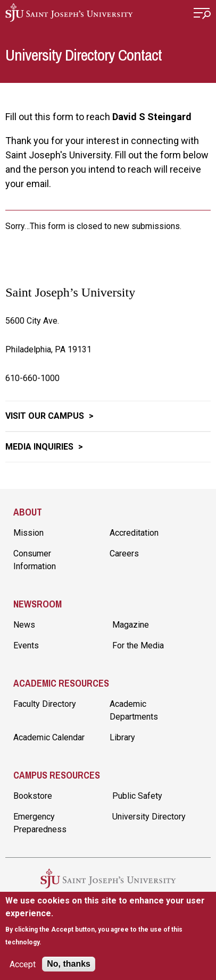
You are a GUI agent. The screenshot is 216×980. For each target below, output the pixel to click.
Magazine (131, 625)
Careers (124, 554)
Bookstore (33, 796)
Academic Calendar (49, 737)
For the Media (138, 645)
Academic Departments (134, 710)
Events (26, 645)
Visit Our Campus (46, 416)
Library (122, 737)
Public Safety (137, 796)
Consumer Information (35, 560)
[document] (108, 921)
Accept (23, 964)
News (24, 625)
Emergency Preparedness (40, 823)
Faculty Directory (45, 704)
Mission (28, 533)
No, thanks (69, 964)
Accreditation (134, 533)
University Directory (149, 817)
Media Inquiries (40, 447)
